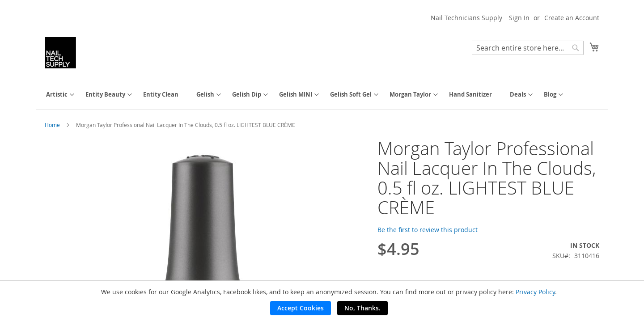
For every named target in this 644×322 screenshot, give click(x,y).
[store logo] (60, 53)
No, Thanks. (362, 308)
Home (52, 125)
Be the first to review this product (428, 230)
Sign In (519, 18)
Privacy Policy (535, 292)
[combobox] (528, 48)
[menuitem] (57, 95)
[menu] (322, 95)
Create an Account (572, 18)
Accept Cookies (301, 308)
